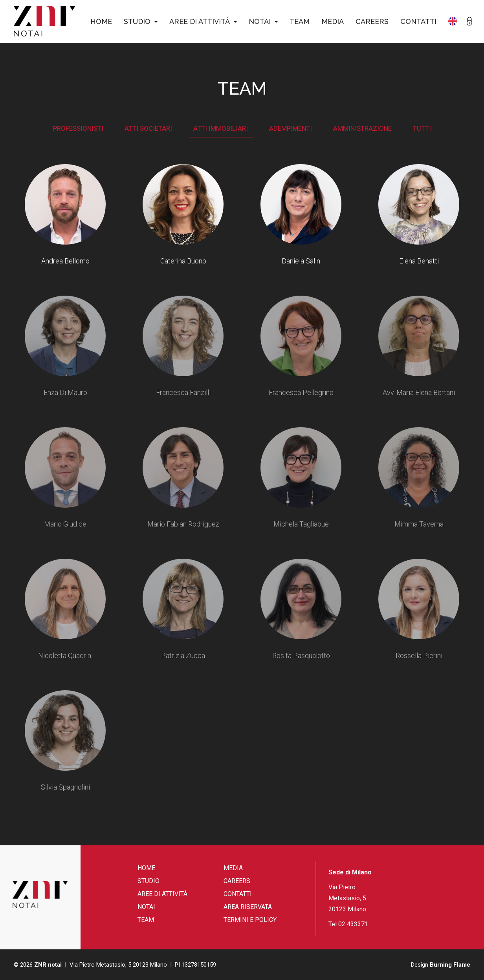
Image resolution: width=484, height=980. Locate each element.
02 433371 (353, 924)
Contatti (418, 21)
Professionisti (79, 128)
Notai (263, 21)
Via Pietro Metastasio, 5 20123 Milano (347, 898)
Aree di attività (203, 21)
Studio (141, 21)
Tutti (422, 128)
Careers (372, 21)
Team (300, 21)
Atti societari (149, 128)
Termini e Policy (250, 920)
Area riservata (248, 907)
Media (333, 21)
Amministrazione (363, 128)
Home (101, 21)
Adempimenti (291, 128)
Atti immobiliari (221, 128)
